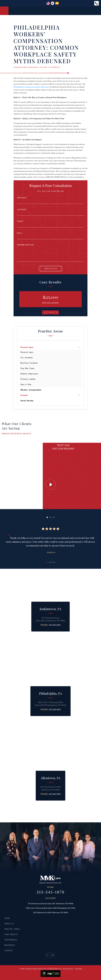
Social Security (27, 401)
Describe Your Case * (26, 245)
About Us (9, 924)
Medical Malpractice (29, 374)
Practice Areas (12, 929)
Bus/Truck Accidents (29, 363)
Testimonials (11, 940)
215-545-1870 (55, 625)
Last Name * (22, 210)
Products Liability (28, 379)
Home (7, 918)
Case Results (11, 934)
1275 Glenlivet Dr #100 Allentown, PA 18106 (50, 788)
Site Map (79, 969)
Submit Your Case (50, 269)
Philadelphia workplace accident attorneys (31, 87)
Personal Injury (27, 352)
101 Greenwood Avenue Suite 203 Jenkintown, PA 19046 (51, 904)
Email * (20, 233)
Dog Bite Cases (27, 368)
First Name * (22, 198)
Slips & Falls (26, 384)
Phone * (20, 221)
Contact (9, 951)
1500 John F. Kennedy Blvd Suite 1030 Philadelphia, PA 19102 (51, 908)
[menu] (50, 374)
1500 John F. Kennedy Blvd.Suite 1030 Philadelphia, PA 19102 (51, 704)
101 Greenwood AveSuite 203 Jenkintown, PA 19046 (51, 619)
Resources (10, 945)
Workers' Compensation (31, 390)
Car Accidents (27, 358)
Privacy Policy (68, 969)
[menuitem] (51, 347)
